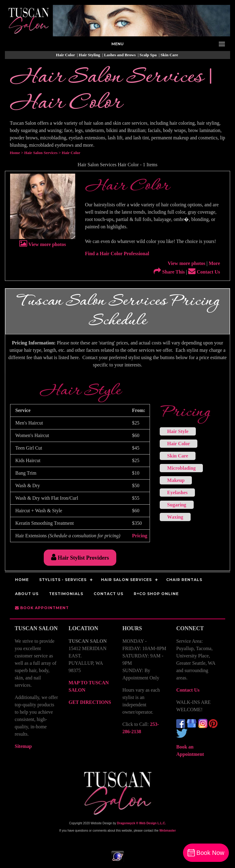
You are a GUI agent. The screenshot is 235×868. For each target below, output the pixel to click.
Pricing (140, 536)
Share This (169, 272)
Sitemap (23, 746)
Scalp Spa (149, 55)
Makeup (176, 480)
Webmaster (168, 831)
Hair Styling (90, 55)
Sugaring (177, 505)
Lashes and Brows (120, 55)
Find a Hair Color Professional (117, 254)
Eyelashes (177, 493)
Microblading (181, 468)
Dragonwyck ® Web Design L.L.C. (141, 823)
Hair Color (66, 55)
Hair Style (178, 431)
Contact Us (204, 272)
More (214, 263)
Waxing (175, 517)
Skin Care (170, 55)
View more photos (43, 244)
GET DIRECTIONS (90, 702)
